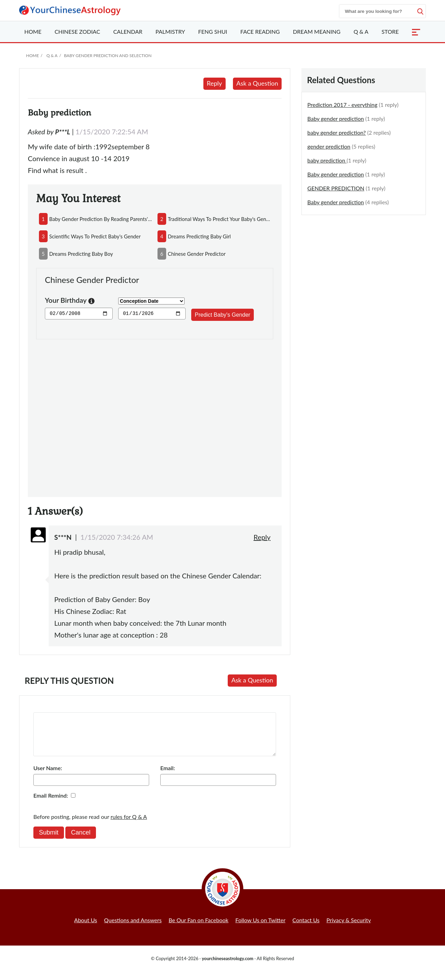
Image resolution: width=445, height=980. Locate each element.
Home (33, 31)
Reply (215, 83)
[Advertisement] (155, 414)
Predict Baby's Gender (222, 315)
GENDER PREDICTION (336, 188)
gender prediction (329, 146)
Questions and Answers (133, 928)
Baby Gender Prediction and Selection (108, 56)
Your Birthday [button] (70, 301)
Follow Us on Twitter (260, 928)
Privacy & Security (349, 928)
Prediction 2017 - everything (342, 105)
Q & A (361, 31)
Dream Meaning (317, 31)
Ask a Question (257, 83)
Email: (168, 776)
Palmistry (170, 31)
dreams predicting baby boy (81, 254)
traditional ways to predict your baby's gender (219, 219)
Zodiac (77, 31)
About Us (86, 928)
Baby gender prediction (336, 118)
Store (390, 31)
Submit (49, 841)
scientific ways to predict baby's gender (95, 236)
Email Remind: (51, 804)
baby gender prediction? (337, 132)
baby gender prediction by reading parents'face (101, 219)
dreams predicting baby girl (199, 236)
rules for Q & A (129, 825)
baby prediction (327, 160)
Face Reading (260, 31)
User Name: (48, 776)
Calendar (128, 31)
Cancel (81, 841)
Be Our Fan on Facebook (199, 928)
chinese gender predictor (197, 254)
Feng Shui (213, 31)
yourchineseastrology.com (227, 967)
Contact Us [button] (306, 928)
